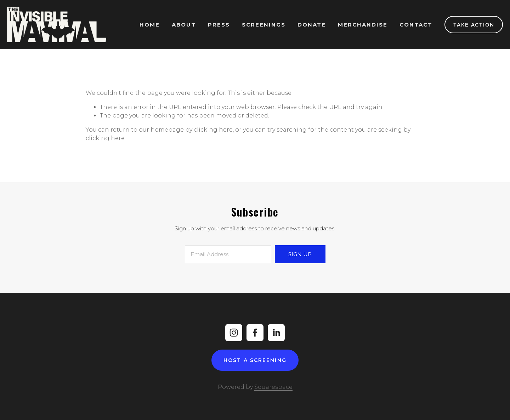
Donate (312, 25)
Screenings (264, 25)
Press (219, 25)
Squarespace (273, 387)
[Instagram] (234, 333)
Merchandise (363, 25)
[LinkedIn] (276, 333)
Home (150, 25)
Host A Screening (255, 360)
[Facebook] (255, 333)
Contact (416, 25)
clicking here (213, 130)
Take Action (474, 25)
